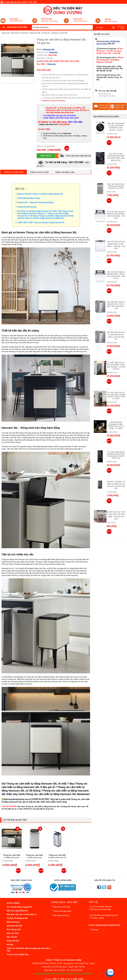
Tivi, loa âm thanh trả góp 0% (19, 907)
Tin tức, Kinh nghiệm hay (18, 954)
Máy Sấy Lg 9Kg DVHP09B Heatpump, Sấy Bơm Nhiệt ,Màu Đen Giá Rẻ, (116, 157)
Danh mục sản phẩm (17, 27)
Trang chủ (5, 33)
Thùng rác (51, 64)
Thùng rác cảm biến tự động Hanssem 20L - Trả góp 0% (34, 858)
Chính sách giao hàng (61, 911)
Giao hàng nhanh (16, 20)
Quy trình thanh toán (60, 906)
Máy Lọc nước (13, 933)
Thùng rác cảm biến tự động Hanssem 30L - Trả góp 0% (12, 858)
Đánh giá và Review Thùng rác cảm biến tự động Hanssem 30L (40, 194)
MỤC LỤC (20, 189)
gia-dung (15, 33)
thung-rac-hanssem (60, 33)
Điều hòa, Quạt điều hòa (17, 911)
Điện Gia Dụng (13, 922)
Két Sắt (10, 944)
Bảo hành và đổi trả (60, 915)
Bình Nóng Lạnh (14, 929)
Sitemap (93, 929)
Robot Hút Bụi (13, 941)
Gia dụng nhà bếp (14, 926)
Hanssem (24, 33)
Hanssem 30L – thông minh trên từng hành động (35, 202)
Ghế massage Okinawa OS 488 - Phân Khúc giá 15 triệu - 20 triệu (116, 425)
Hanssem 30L (35, 33)
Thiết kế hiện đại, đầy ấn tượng (29, 198)
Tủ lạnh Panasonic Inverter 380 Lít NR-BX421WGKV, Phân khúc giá (116, 455)
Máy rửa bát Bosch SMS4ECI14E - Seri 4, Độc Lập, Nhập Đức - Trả (116, 305)
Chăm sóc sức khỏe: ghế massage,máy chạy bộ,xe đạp (29, 949)
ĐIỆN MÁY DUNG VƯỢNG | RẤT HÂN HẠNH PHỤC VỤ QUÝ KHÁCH (63, 974)
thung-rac (46, 33)
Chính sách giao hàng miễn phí (75, 156)
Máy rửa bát (12, 937)
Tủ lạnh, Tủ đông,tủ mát (17, 918)
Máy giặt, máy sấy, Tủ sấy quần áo (22, 914)
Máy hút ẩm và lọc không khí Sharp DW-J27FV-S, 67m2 (116, 186)
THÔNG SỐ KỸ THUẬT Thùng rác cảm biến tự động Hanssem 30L (41, 222)
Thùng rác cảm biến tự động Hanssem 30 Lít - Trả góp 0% (57, 858)
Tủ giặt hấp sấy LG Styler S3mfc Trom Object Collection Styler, (116, 396)
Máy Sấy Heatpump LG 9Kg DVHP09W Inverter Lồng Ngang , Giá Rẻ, (116, 127)
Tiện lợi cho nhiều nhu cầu (27, 207)
